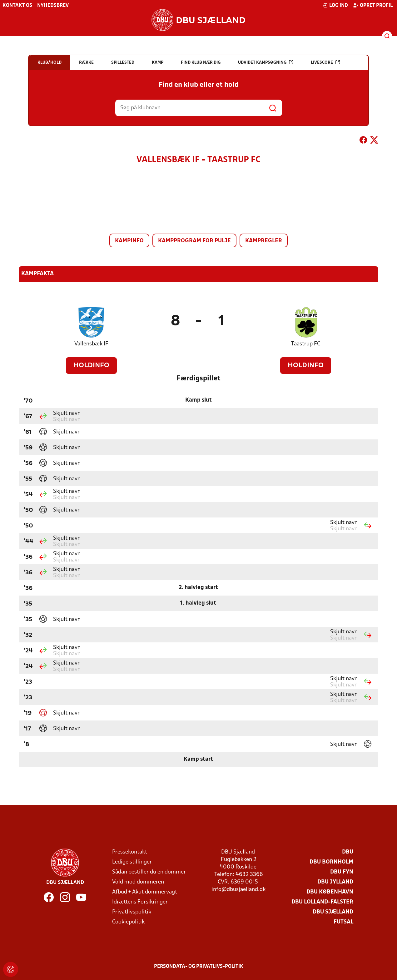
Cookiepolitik (128, 922)
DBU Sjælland (333, 912)
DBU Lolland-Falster (322, 902)
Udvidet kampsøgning (266, 62)
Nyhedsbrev (53, 6)
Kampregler (264, 241)
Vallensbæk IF (91, 344)
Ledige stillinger (132, 862)
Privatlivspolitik (132, 912)
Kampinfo (129, 241)
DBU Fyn (342, 872)
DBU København (330, 892)
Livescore (325, 62)
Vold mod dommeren (138, 882)
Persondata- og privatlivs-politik (199, 967)
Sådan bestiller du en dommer (149, 872)
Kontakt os (17, 6)
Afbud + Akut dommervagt (145, 892)
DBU (348, 852)
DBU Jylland (335, 882)
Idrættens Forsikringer (140, 902)
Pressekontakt (130, 852)
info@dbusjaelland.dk (238, 890)
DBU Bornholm (331, 862)
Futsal (343, 922)
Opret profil (373, 5)
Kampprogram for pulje (194, 241)
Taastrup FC (306, 344)
